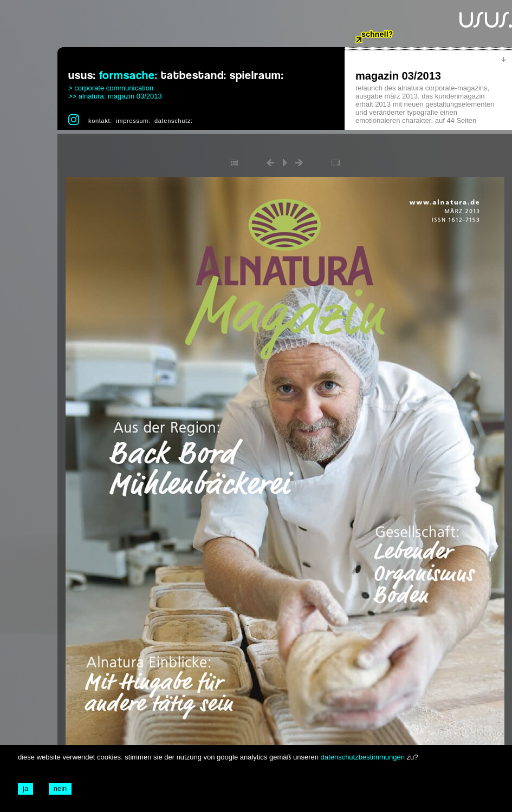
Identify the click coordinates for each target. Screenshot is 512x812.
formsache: (128, 76)
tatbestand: (194, 76)
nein (60, 788)
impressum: (133, 121)
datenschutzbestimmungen (363, 757)
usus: (82, 76)
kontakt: (100, 121)
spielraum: (257, 76)
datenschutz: (174, 121)
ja (25, 788)
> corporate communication (111, 88)
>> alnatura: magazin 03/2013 (115, 96)
